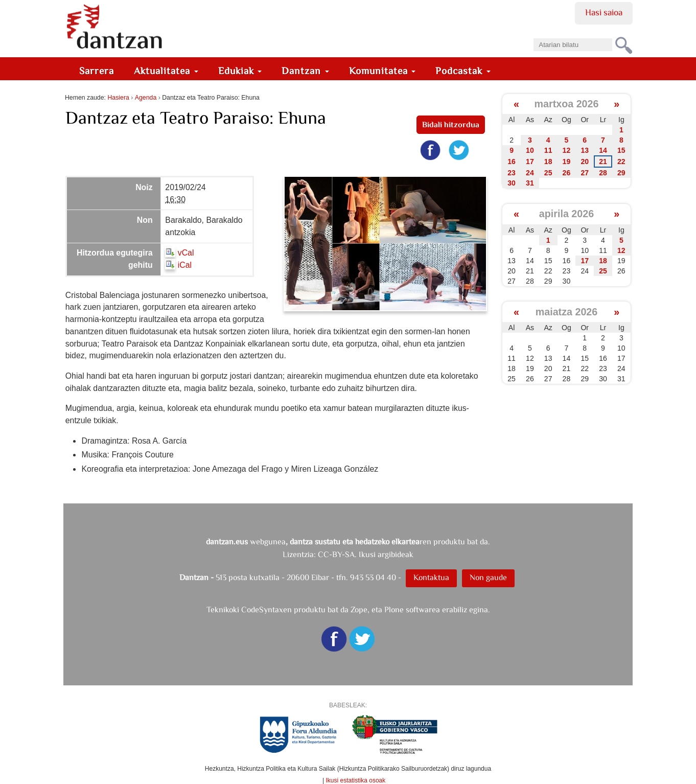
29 (621, 173)
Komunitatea (382, 71)
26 (567, 173)
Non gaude (488, 577)
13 (585, 150)
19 (567, 162)
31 (530, 183)
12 (567, 150)
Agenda (146, 98)
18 (548, 162)
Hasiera (118, 98)
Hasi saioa (604, 12)
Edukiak (240, 71)
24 (530, 173)
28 (603, 173)
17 (530, 162)
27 (585, 173)
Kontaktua (431, 577)
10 (530, 150)
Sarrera (97, 71)
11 (548, 150)
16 (512, 162)
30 (512, 183)
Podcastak (463, 71)
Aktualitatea (166, 71)
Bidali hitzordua (451, 124)
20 (585, 162)
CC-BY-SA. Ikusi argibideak (366, 554)
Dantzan (305, 71)
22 (621, 162)
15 (621, 150)
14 (603, 150)
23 (512, 173)
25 (548, 173)
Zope (359, 609)
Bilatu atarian (533, 35)
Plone (394, 609)
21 (603, 162)
